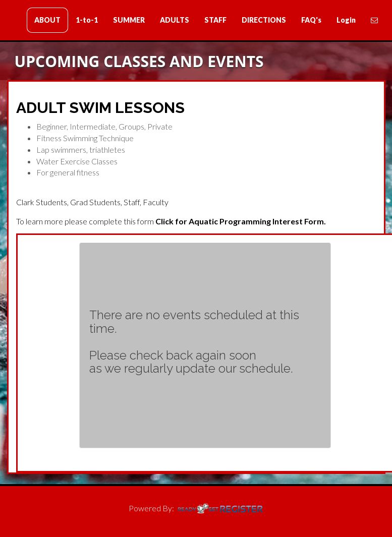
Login (346, 20)
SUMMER (129, 20)
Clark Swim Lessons (68, 21)
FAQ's (311, 20)
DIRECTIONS (264, 20)
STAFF (215, 20)
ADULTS (175, 20)
